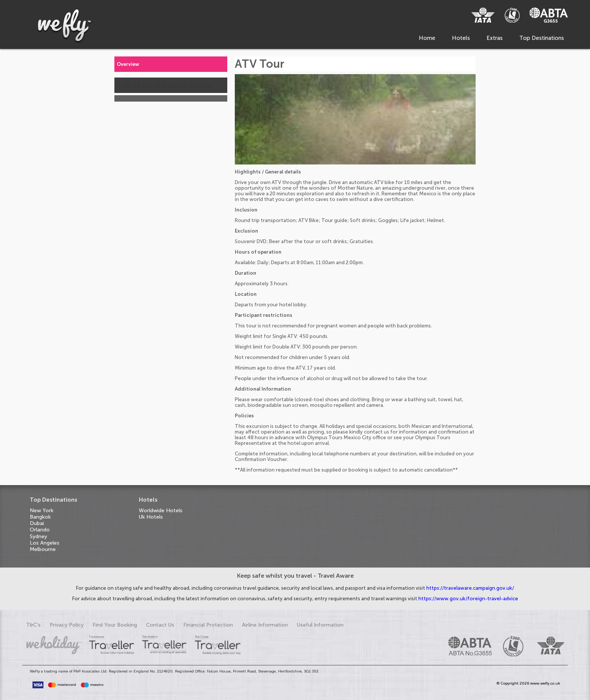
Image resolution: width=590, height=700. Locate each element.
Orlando (40, 530)
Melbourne (43, 549)
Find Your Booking (115, 625)
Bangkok (40, 517)
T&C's (33, 625)
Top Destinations (542, 38)
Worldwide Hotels (161, 511)
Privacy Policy (67, 625)
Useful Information (320, 625)
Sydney (38, 536)
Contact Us (160, 625)
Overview (128, 64)
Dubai (37, 523)
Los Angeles (45, 543)
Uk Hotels (151, 517)
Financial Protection (208, 625)
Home (427, 38)
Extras (495, 38)
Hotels (461, 38)
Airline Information (265, 625)
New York (42, 511)
